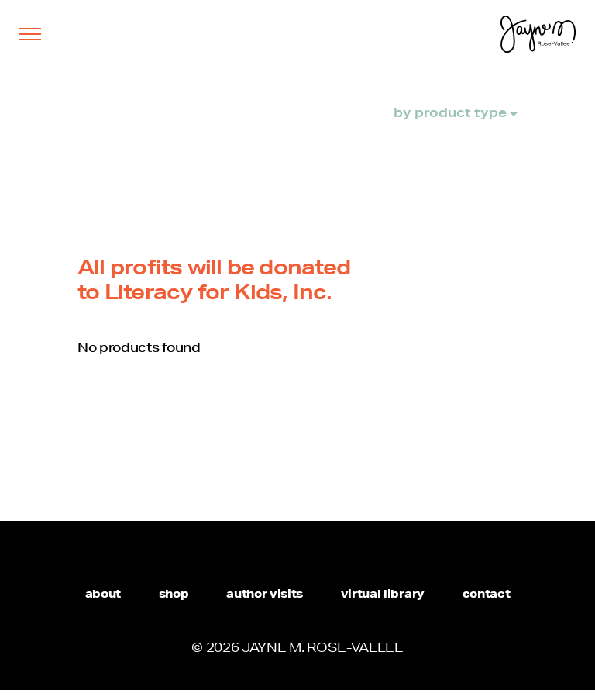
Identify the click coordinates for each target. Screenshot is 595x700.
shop (174, 594)
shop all (492, 92)
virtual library (383, 594)
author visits (265, 594)
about (103, 594)
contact (487, 594)
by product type (456, 112)
